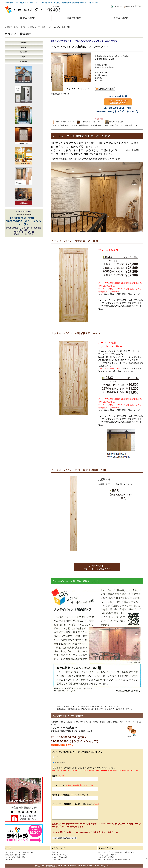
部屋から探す (74, 18)
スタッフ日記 (57, 860)
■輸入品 (57, 27)
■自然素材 (31, 27)
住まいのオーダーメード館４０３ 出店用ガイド (116, 852)
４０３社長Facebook (59, 857)
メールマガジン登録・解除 (15, 857)
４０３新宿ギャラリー (60, 855)
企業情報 (55, 852)
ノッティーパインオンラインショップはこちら (97, 567)
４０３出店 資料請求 (106, 857)
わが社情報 (24, 52)
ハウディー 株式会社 (18, 34)
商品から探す (28, 18)
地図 (24, 57)
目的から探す (121, 18)
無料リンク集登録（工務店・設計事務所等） (114, 860)
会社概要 (24, 43)
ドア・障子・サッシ (44, 27)
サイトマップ (10, 860)
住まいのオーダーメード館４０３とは (19, 852)
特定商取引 (24, 61)
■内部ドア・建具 (11, 27)
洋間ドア (22, 27)
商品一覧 (24, 47)
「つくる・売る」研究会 (107, 855)
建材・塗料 (66, 27)
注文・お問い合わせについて (16, 855)
